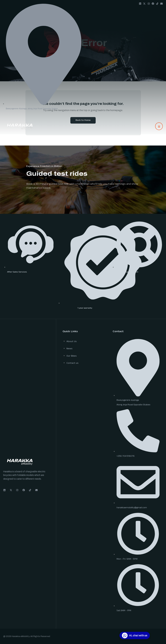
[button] (159, 126)
